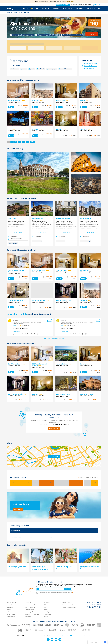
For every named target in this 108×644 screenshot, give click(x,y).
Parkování (9, 612)
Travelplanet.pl (71, 636)
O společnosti (47, 614)
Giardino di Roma (16, 537)
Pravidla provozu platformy (69, 607)
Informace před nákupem (32, 605)
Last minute (10, 607)
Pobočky (46, 610)
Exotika (9, 610)
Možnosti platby (29, 612)
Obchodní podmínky (30, 607)
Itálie (21, 12)
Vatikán (50, 537)
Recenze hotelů (79, 9)
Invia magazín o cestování (32, 614)
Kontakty (46, 617)
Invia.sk (60, 636)
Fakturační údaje (29, 610)
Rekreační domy (11, 617)
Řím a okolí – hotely (17, 314)
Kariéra (45, 607)
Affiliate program (48, 605)
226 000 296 (94, 607)
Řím (31, 537)
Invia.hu (64, 636)
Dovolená (15, 12)
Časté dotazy (29, 603)
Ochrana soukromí (67, 603)
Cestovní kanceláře (12, 603)
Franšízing (46, 612)
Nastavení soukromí (67, 605)
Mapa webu (28, 617)
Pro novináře (47, 603)
